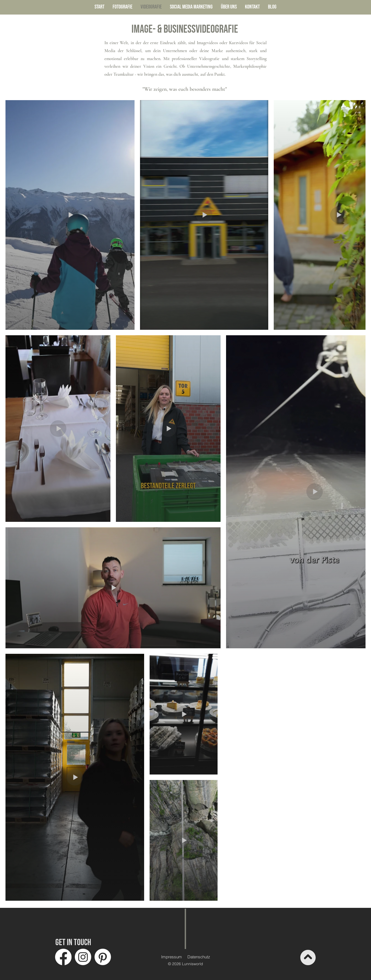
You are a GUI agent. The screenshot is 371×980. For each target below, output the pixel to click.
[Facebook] (63, 957)
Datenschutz (199, 957)
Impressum (172, 957)
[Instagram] (83, 957)
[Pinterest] (103, 957)
